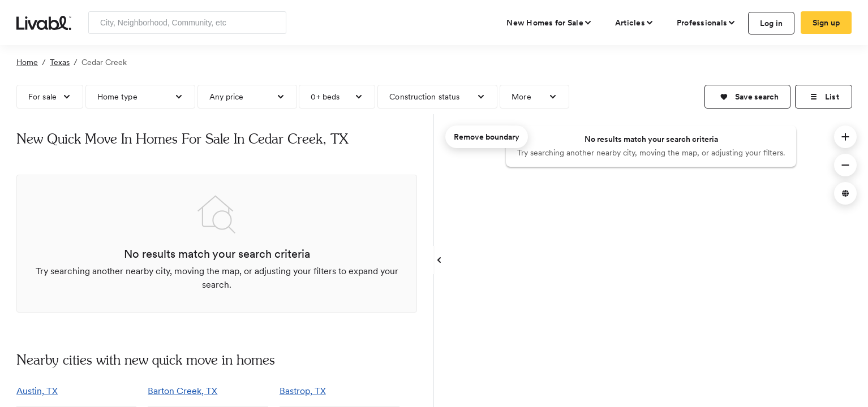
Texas (60, 62)
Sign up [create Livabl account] (826, 23)
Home (27, 62)
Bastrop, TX (303, 391)
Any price (227, 97)
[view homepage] (44, 22)
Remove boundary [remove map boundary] (487, 137)
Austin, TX (37, 391)
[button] (747, 97)
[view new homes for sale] (549, 23)
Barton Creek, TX (182, 391)
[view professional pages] (706, 23)
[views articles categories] (635, 23)
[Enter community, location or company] (187, 23)
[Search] (274, 23)
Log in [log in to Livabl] (772, 23)
